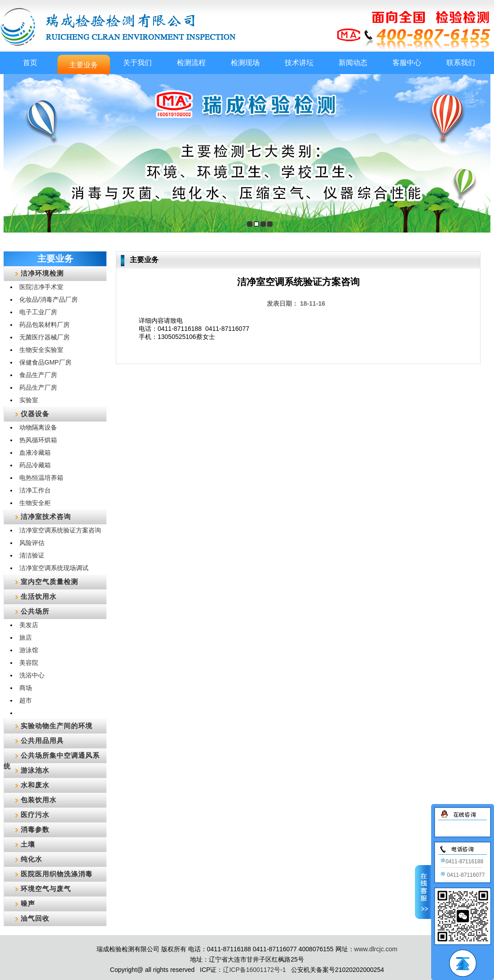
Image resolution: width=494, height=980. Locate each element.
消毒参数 (35, 829)
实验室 (29, 400)
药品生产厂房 (38, 387)
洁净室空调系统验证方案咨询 (60, 530)
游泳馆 (29, 650)
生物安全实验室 (41, 350)
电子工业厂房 (38, 312)
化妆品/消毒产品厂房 (49, 299)
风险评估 (32, 543)
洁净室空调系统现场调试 (54, 568)
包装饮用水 (39, 800)
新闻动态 (353, 63)
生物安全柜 (35, 503)
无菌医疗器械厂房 (44, 337)
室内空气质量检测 (49, 582)
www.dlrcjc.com (376, 949)
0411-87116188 (462, 861)
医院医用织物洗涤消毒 (57, 874)
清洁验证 (32, 555)
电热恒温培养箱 (41, 478)
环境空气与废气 (46, 889)
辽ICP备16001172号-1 (254, 970)
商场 (26, 688)
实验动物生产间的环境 (57, 726)
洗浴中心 (32, 675)
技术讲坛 (299, 63)
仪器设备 (35, 414)
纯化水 (31, 859)
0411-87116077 (462, 875)
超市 (26, 700)
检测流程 (191, 63)
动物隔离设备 (38, 427)
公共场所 (35, 611)
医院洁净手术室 (41, 287)
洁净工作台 (35, 490)
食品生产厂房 (38, 375)
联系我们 (461, 63)
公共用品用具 (42, 740)
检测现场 (245, 63)
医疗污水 (35, 815)
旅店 (26, 637)
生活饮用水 (39, 596)
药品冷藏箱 (35, 465)
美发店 (29, 625)
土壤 (28, 844)
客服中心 (407, 63)
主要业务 (84, 65)
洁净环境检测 (42, 273)
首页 (30, 63)
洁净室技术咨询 (46, 516)
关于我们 (137, 63)
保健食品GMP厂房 (45, 362)
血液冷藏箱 (35, 453)
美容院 (29, 663)
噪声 (28, 903)
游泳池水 (35, 770)
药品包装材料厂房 (44, 325)
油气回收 (35, 918)
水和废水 (35, 785)
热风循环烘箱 (38, 440)
